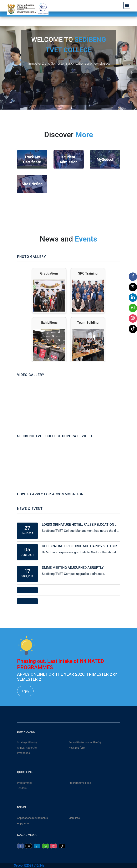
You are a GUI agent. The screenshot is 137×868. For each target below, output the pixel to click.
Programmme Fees (80, 783)
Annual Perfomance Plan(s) (85, 742)
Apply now (23, 823)
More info (74, 818)
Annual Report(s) (27, 748)
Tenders (22, 788)
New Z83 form (77, 748)
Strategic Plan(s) (27, 742)
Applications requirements (32, 818)
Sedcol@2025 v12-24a (29, 865)
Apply (25, 691)
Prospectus (24, 753)
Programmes (25, 783)
